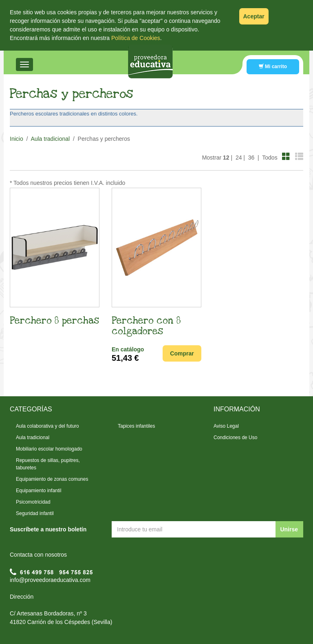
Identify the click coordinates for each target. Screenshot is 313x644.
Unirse (289, 529)
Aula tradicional (50, 139)
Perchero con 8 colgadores (146, 326)
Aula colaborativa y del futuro (47, 426)
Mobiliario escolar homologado (49, 449)
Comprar (182, 353)
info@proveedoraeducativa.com (50, 580)
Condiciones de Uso (235, 437)
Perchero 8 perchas (54, 321)
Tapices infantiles (136, 426)
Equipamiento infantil (39, 491)
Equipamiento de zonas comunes (52, 479)
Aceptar (254, 16)
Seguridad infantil (35, 513)
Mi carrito (273, 67)
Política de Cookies (136, 38)
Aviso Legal (226, 426)
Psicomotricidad (33, 502)
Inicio (17, 139)
